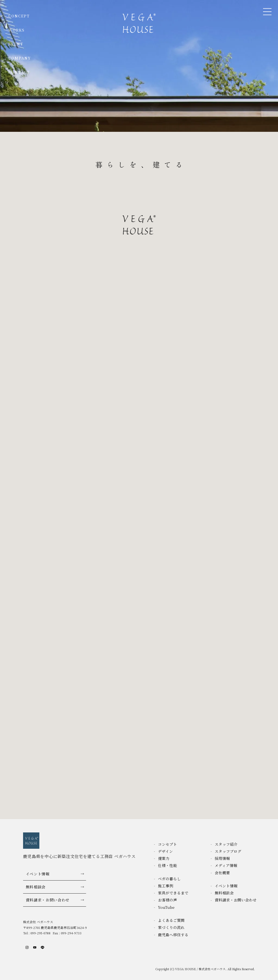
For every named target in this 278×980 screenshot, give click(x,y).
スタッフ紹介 (226, 844)
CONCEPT (19, 16)
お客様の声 (168, 900)
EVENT (16, 44)
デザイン (165, 851)
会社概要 (222, 873)
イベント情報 (38, 874)
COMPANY (20, 58)
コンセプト (168, 844)
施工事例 (166, 886)
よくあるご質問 (171, 920)
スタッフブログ (228, 851)
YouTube (166, 907)
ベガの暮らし (169, 879)
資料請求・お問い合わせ (48, 900)
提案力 (164, 858)
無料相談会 (36, 887)
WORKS (17, 30)
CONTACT (19, 72)
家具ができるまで (173, 893)
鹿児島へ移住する (173, 935)
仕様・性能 (168, 865)
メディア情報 (226, 865)
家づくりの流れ (171, 927)
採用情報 (222, 858)
